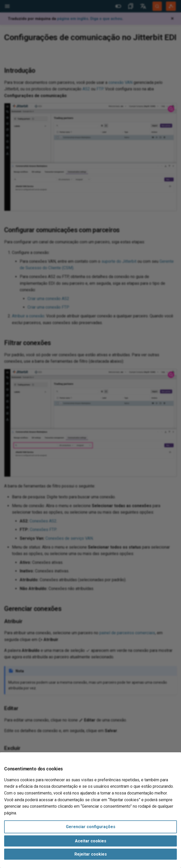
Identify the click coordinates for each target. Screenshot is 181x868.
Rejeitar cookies (91, 854)
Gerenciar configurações (91, 827)
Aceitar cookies (91, 841)
